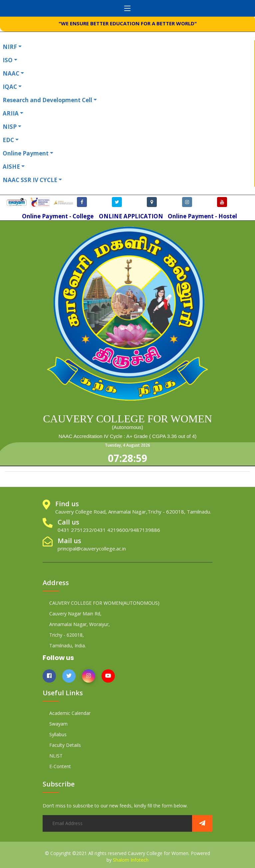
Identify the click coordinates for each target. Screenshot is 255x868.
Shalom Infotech (131, 860)
